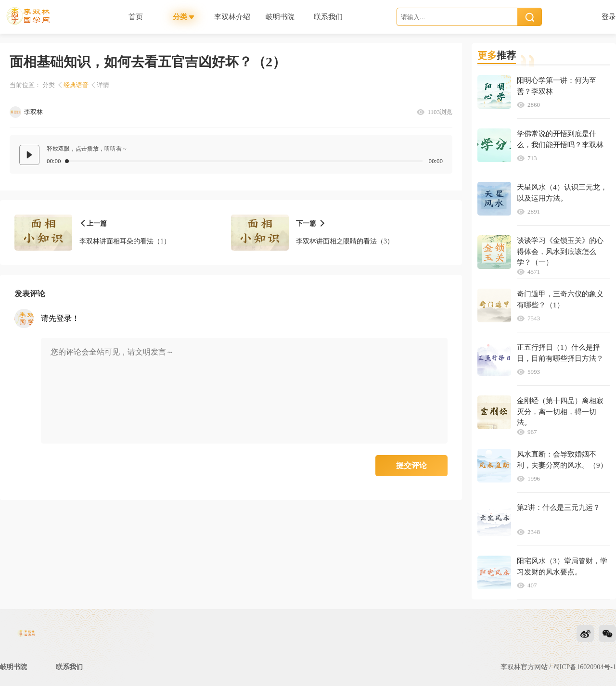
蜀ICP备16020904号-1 (584, 667)
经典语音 (76, 85)
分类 (49, 85)
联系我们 (69, 667)
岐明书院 (13, 667)
